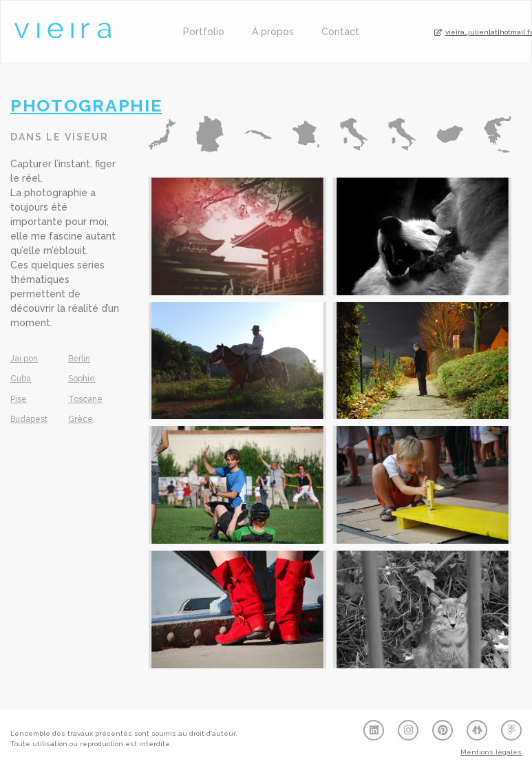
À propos (273, 32)
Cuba (21, 379)
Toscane (85, 399)
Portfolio (204, 32)
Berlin (79, 359)
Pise (19, 399)
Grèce (81, 419)
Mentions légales (491, 752)
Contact (340, 32)
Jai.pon (24, 359)
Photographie (86, 105)
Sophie (82, 379)
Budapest (29, 419)
